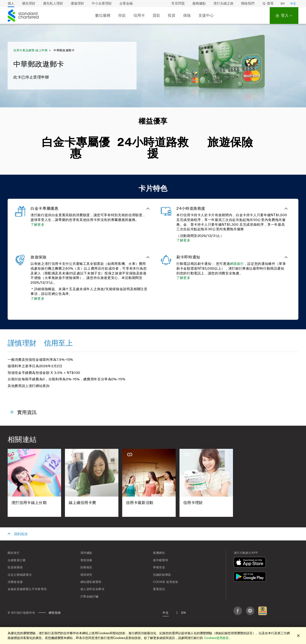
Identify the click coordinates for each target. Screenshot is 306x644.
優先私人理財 (53, 3)
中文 (293, 4)
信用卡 (139, 15)
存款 (122, 15)
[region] (153, 636)
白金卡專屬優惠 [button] (44, 209)
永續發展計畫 (17, 560)
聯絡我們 (248, 3)
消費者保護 (15, 582)
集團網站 (159, 553)
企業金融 (126, 3)
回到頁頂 (21, 534)
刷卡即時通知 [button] (188, 257)
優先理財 (29, 3)
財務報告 (87, 567)
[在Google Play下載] (251, 577)
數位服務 (103, 15)
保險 (187, 15)
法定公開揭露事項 (20, 575)
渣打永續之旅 (223, 3)
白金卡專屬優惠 (76, 148)
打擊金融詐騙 (90, 597)
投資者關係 (15, 567)
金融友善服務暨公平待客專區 (27, 589)
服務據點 (199, 3)
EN (283, 4)
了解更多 (38, 225)
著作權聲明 (161, 560)
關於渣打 (14, 553)
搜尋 (268, 3)
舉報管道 (159, 567)
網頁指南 (55, 613)
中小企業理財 (102, 3)
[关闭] (298, 636)
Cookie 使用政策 (166, 582)
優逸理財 (77, 3)
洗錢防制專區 (162, 575)
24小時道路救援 (153, 148)
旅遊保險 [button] (39, 257)
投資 (172, 15)
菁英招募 (87, 560)
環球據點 (87, 553)
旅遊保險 (230, 143)
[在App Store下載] (251, 563)
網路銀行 (237, 264)
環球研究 (87, 575)
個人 (11, 3)
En (184, 613)
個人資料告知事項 (92, 589)
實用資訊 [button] (27, 413)
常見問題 (178, 3)
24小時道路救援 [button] (191, 209)
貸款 (156, 15)
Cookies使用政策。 (218, 638)
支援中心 (206, 15)
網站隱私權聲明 (91, 582)
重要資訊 (159, 589)
